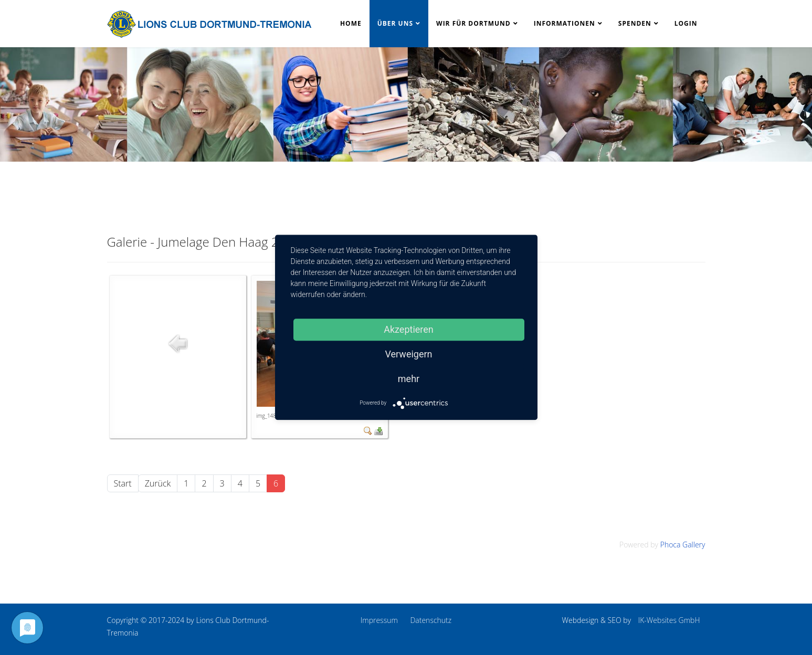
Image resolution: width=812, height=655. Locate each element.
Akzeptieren (409, 329)
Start (123, 483)
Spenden (635, 23)
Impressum (379, 620)
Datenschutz (431, 620)
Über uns (395, 23)
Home (351, 23)
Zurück (158, 483)
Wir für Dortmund (473, 23)
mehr (409, 379)
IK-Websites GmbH (669, 620)
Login (686, 23)
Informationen (565, 23)
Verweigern (408, 354)
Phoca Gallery (683, 545)
